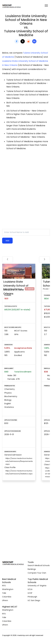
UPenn (5, 600)
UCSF (30, 593)
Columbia (7, 597)
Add (7, 241)
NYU (4, 586)
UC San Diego (34, 600)
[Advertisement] (25, 182)
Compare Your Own (37, 573)
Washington (8, 589)
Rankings (32, 569)
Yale (4, 593)
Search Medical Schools (39, 565)
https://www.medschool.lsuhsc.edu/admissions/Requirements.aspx (19, 461)
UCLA (30, 589)
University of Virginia (37, 586)
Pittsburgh (32, 597)
